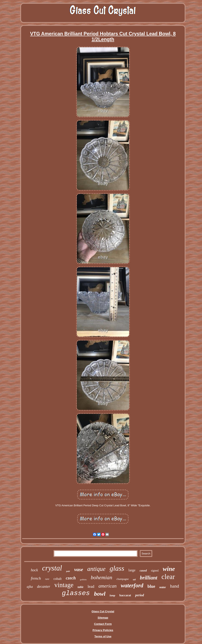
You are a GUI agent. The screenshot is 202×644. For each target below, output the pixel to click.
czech (71, 578)
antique (96, 569)
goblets (83, 579)
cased (143, 570)
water (163, 587)
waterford (132, 585)
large (132, 570)
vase (79, 569)
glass (117, 568)
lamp (112, 595)
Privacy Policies (103, 630)
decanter (44, 587)
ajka (30, 587)
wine (169, 569)
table (81, 587)
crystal (52, 568)
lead (91, 586)
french (36, 578)
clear (168, 577)
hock (34, 570)
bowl (100, 594)
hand (175, 586)
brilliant (149, 578)
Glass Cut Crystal (103, 611)
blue (151, 586)
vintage (64, 585)
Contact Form (103, 624)
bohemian (102, 577)
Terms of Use (103, 636)
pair (68, 571)
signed (155, 571)
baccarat (125, 595)
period (140, 595)
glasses (76, 593)
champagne (123, 579)
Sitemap (103, 618)
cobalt (58, 579)
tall (134, 580)
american (107, 586)
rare (47, 579)
